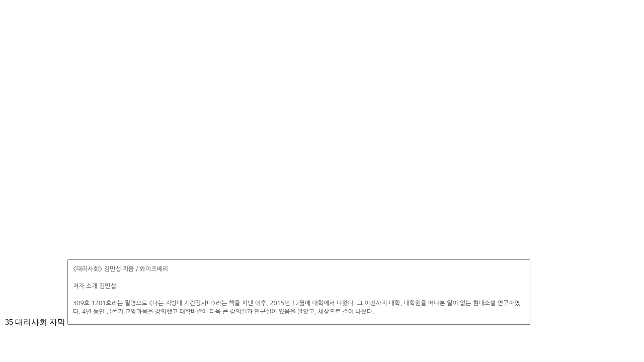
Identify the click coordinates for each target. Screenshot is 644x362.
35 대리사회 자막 (35, 322)
